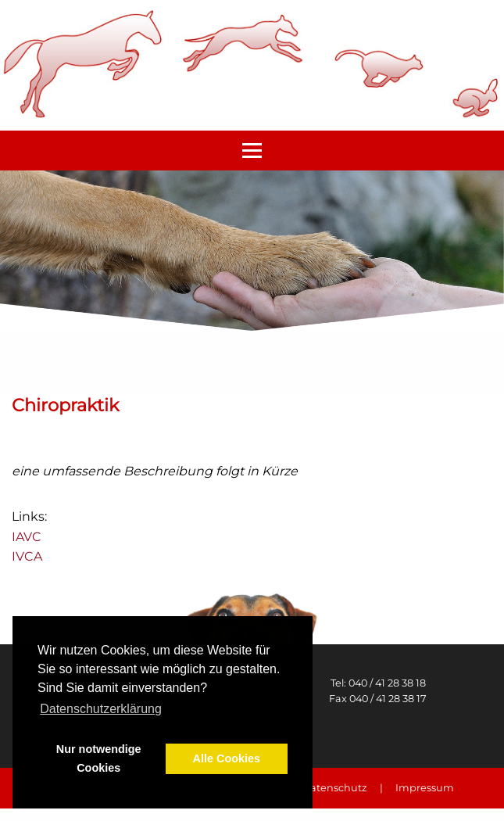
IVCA (27, 556)
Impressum (425, 788)
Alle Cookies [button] (227, 758)
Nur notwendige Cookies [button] (99, 758)
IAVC (27, 537)
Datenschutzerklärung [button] (101, 709)
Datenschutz (334, 788)
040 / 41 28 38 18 (387, 683)
